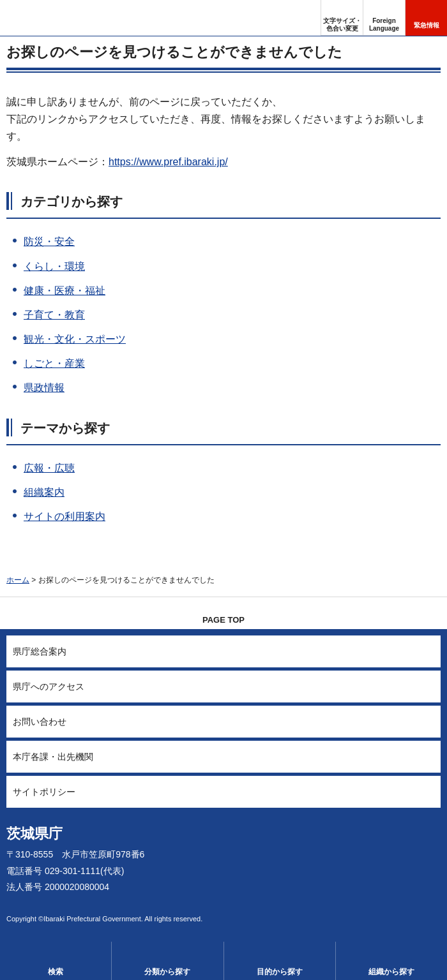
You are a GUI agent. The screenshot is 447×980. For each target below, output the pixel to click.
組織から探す (391, 972)
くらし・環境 (54, 266)
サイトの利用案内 (64, 516)
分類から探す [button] (167, 972)
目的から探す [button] (280, 972)
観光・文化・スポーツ (75, 339)
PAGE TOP (223, 620)
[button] (384, 18)
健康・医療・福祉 (64, 291)
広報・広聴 (49, 468)
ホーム (18, 580)
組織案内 (44, 492)
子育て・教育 (54, 315)
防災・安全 (49, 241)
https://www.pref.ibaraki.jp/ (168, 162)
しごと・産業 (54, 363)
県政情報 (44, 388)
